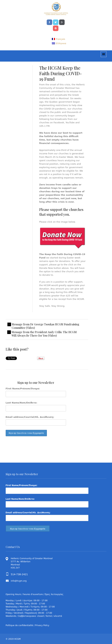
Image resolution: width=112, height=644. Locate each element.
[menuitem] (58, 39)
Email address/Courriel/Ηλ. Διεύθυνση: (30, 417)
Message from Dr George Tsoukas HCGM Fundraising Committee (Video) (45, 326)
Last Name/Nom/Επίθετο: (21, 403)
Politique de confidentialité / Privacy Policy (27, 625)
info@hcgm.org (19, 581)
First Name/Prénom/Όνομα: (23, 389)
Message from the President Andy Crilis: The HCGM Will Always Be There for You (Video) (44, 334)
